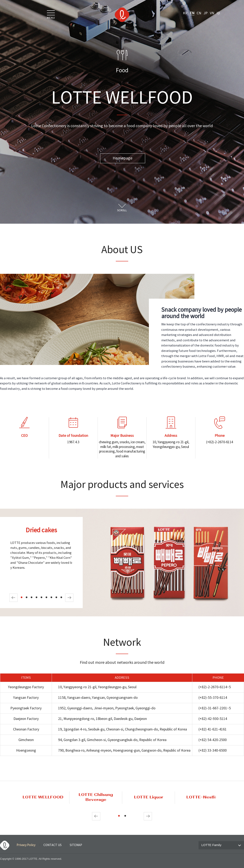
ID (218, 13)
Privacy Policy (26, 845)
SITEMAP (76, 845)
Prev (13, 598)
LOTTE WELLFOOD (43, 797)
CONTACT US (53, 845)
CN (199, 13)
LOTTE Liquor (149, 797)
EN (192, 13)
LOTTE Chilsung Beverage (96, 797)
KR (185, 13)
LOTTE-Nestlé (201, 797)
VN (212, 13)
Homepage (123, 158)
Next (69, 598)
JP (206, 13)
